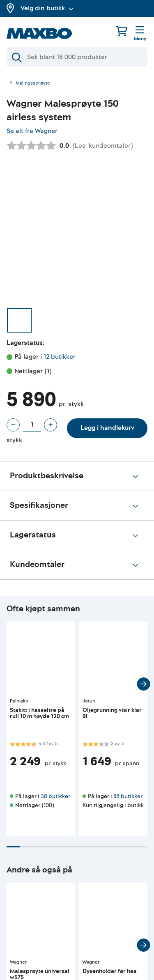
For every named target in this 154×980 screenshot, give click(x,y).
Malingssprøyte (33, 83)
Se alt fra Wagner (32, 131)
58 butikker (128, 796)
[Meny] (140, 34)
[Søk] (77, 57)
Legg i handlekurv (107, 428)
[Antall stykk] (32, 425)
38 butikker (55, 796)
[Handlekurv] (122, 31)
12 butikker (60, 357)
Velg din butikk (47, 8)
